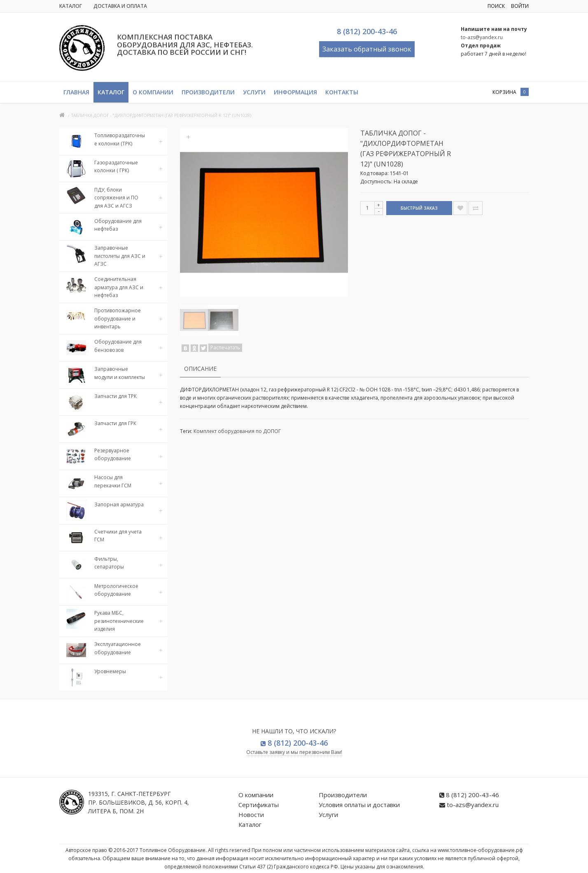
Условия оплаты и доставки (359, 805)
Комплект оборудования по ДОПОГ (237, 431)
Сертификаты (259, 805)
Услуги (254, 92)
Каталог (71, 6)
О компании (153, 92)
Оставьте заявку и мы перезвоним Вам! (294, 752)
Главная (76, 92)
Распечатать (225, 348)
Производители (208, 92)
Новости (251, 814)
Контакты (342, 92)
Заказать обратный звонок (367, 49)
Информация (295, 92)
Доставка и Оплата (120, 6)
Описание (200, 369)
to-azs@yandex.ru (482, 37)
